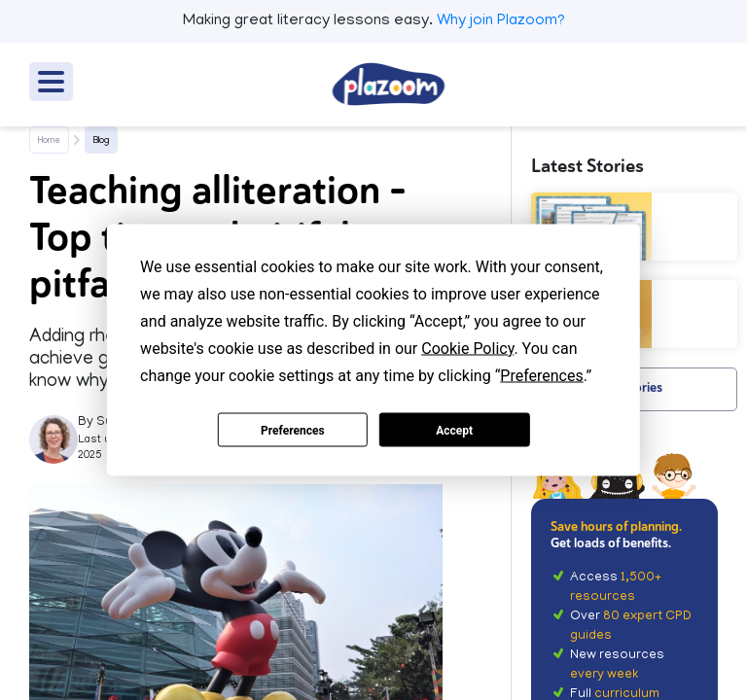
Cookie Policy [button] (467, 349)
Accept (454, 430)
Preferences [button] (541, 376)
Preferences (293, 430)
